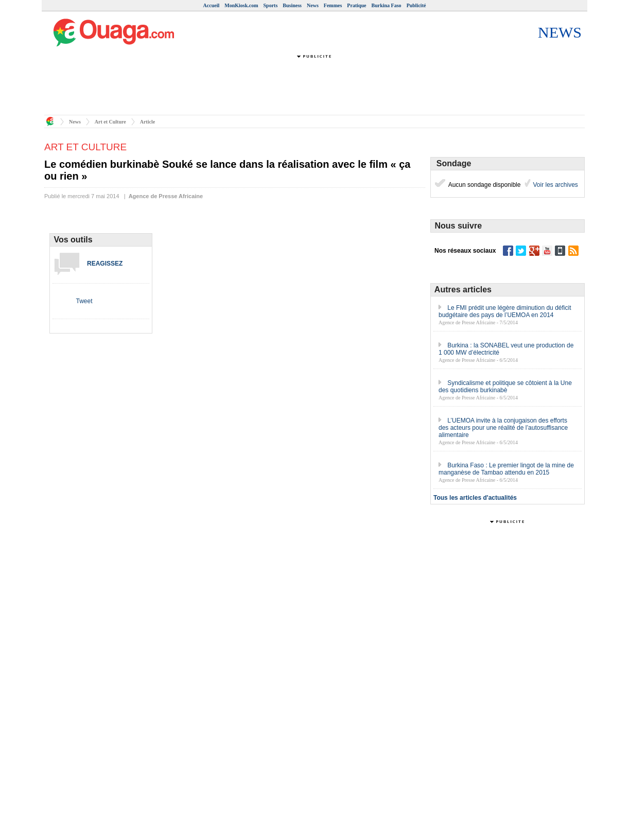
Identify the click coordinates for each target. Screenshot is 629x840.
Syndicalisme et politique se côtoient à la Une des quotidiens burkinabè (505, 387)
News (313, 5)
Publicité (416, 5)
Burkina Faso (387, 5)
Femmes (333, 5)
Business (292, 5)
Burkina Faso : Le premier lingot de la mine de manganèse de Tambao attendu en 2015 (506, 469)
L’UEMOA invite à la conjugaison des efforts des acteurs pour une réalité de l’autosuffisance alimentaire (503, 428)
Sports (271, 5)
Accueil (212, 5)
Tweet (84, 301)
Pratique (356, 5)
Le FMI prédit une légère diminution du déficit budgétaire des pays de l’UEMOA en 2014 (505, 311)
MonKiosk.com (241, 5)
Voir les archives (555, 185)
